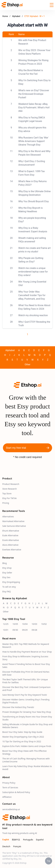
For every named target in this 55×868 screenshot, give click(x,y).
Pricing (6, 503)
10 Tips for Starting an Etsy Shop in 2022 (22, 741)
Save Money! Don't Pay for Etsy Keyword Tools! (25, 695)
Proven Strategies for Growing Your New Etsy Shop (27, 712)
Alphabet (16, 16)
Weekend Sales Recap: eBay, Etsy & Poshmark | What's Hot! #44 (34, 108)
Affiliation (7, 797)
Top (49, 861)
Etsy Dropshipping (11, 582)
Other (27, 364)
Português (28, 840)
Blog (5, 563)
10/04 (25, 624)
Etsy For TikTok (9, 498)
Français (17, 846)
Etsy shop (7, 568)
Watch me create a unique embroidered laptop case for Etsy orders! (33, 272)
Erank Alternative (11, 540)
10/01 (6, 630)
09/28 (34, 630)
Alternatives (8, 517)
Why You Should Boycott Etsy (34, 201)
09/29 (25, 630)
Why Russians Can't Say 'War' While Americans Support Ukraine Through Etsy (33, 141)
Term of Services (10, 787)
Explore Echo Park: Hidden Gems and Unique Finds (27, 746)
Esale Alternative (10, 535)
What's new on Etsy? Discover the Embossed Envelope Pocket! (34, 94)
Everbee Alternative (12, 550)
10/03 (34, 624)
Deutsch (6, 846)
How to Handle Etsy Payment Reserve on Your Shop (27, 652)
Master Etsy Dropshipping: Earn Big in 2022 (23, 737)
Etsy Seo (6, 577)
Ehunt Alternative (11, 531)
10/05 (15, 624)
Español (40, 840)
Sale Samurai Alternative (14, 526)
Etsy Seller (7, 573)
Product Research (11, 484)
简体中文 (16, 840)
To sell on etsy (9, 587)
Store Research (10, 489)
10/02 (44, 624)
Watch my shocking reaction (33, 315)
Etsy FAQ (7, 591)
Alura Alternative (10, 545)
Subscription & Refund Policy (16, 792)
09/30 (15, 630)
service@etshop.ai (11, 809)
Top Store (7, 493)
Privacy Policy (9, 783)
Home (5, 16)
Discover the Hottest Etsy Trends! (18, 707)
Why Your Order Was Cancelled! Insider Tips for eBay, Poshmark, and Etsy (32, 295)
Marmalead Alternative (13, 521)
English (6, 840)
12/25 (6, 624)
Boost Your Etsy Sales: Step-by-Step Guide (22, 732)
